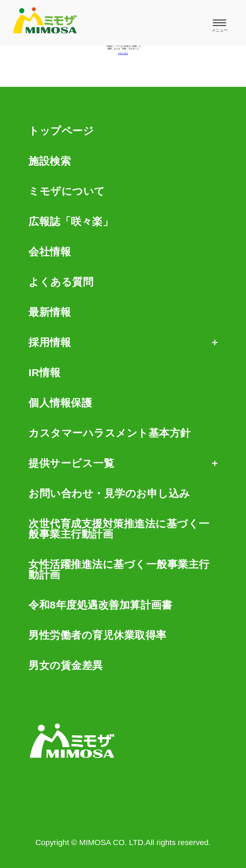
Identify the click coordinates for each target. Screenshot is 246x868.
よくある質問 (61, 282)
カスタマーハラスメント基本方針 (110, 433)
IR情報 (44, 373)
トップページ (61, 131)
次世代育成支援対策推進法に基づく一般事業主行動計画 (119, 529)
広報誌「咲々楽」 (71, 222)
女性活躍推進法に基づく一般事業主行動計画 (119, 570)
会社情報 (50, 252)
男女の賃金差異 (66, 666)
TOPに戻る (123, 54)
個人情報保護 (60, 403)
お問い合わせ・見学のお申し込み (109, 494)
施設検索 (50, 161)
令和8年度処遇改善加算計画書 (100, 605)
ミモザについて (67, 191)
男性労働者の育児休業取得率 (97, 635)
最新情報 (50, 312)
